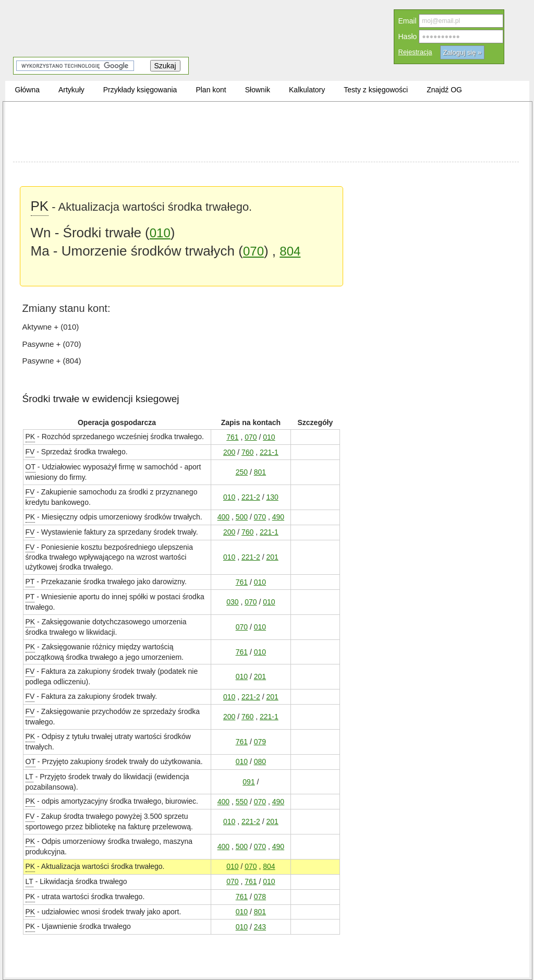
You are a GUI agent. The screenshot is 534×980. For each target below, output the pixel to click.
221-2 (251, 497)
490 (278, 517)
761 (232, 437)
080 (260, 761)
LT (29, 776)
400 (223, 517)
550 (242, 801)
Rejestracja (415, 52)
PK (40, 205)
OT (31, 467)
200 (229, 452)
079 (260, 741)
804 (290, 251)
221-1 (269, 452)
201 (272, 557)
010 (160, 233)
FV (30, 451)
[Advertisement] (266, 133)
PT (30, 581)
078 (260, 896)
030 (232, 602)
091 (248, 782)
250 (242, 472)
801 (260, 472)
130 (272, 497)
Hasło (408, 37)
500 (242, 517)
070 (253, 251)
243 (260, 927)
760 (247, 452)
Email (408, 21)
